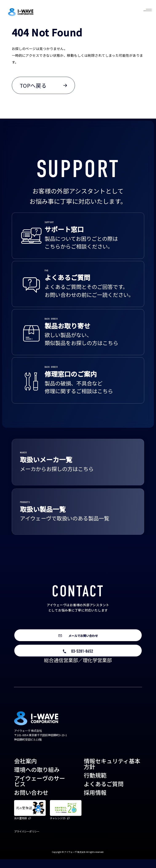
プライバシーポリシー (27, 840)
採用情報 (95, 801)
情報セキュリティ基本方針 (112, 773)
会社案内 (25, 770)
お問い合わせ (31, 801)
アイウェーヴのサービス (40, 790)
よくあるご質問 (104, 793)
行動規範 (95, 784)
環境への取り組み (37, 778)
